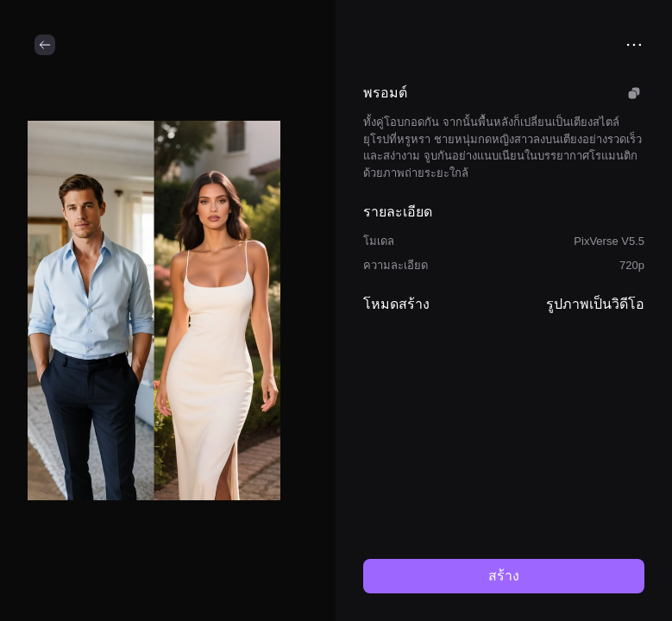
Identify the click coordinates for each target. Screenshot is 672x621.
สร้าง (504, 576)
